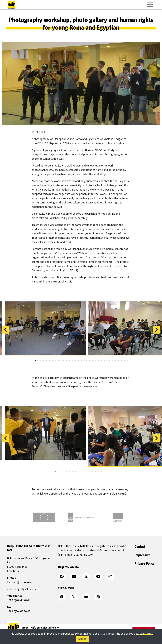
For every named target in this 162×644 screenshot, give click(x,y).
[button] (6, 330)
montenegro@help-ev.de (22, 589)
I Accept (83, 639)
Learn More (146, 634)
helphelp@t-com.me (19, 582)
